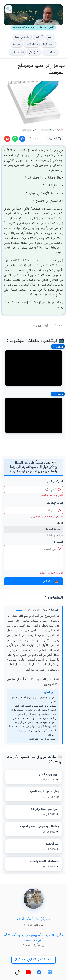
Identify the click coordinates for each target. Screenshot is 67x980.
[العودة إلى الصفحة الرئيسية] (33, 15)
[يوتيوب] (28, 972)
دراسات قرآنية (49, 44)
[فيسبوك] (39, 972)
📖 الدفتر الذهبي (17, 52)
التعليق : (59, 542)
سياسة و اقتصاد (32, 44)
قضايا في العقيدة (50, 52)
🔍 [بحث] (9, 9)
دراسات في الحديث (22, 37)
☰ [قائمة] (58, 9)
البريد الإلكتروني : (54, 503)
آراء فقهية (39, 37)
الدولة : (59, 523)
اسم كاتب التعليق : (53, 482)
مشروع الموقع (34, 52)
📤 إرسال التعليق (50, 581)
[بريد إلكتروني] (50, 972)
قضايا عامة (17, 44)
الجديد (50, 37)
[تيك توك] (18, 972)
